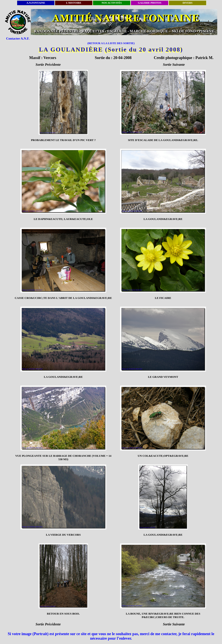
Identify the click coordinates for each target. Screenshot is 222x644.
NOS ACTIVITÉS (112, 3)
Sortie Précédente (48, 65)
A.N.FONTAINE (36, 3)
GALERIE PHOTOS (150, 3)
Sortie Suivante (174, 65)
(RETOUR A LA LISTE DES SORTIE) (111, 43)
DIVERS (187, 3)
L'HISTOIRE (74, 3)
